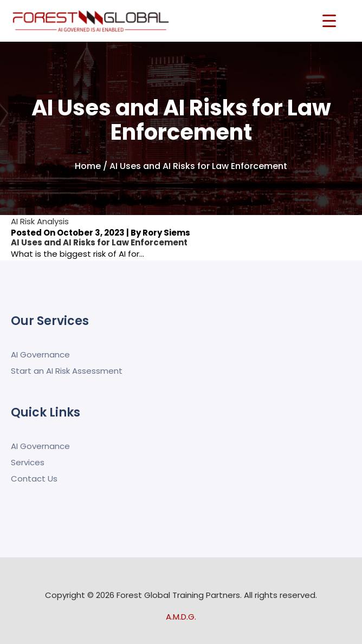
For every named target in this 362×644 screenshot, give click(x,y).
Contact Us (34, 479)
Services (28, 462)
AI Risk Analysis (40, 221)
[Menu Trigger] (329, 20)
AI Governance (40, 354)
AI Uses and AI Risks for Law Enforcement (99, 242)
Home (88, 166)
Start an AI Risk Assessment (67, 371)
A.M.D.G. (181, 617)
